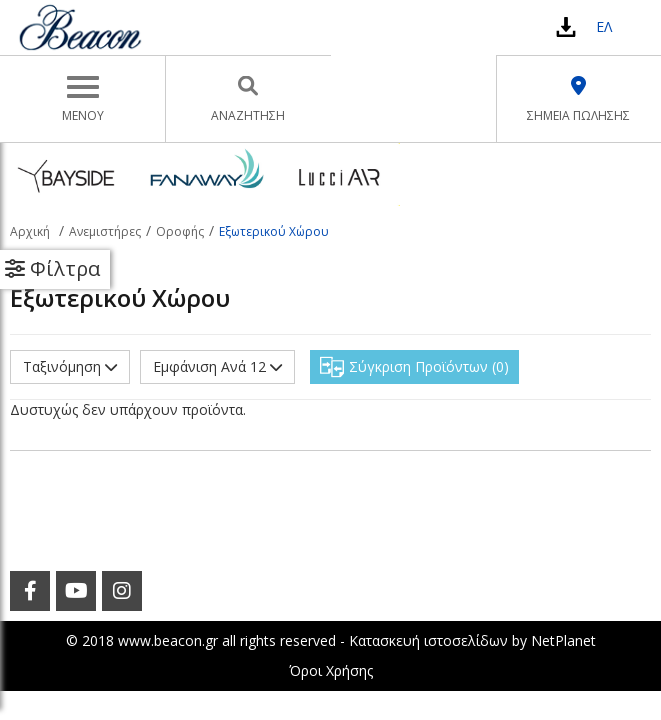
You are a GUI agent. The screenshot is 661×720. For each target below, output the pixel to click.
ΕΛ (604, 26)
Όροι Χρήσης (331, 670)
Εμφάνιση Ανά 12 (217, 366)
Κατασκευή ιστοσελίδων (428, 640)
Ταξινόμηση (70, 366)
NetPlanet (563, 640)
